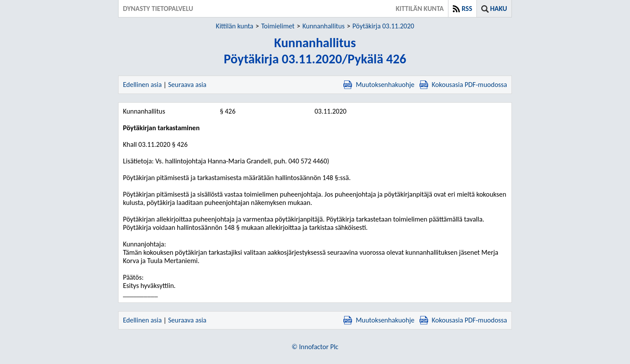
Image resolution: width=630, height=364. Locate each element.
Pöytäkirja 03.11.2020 (383, 26)
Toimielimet (278, 26)
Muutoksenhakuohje (379, 85)
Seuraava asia (187, 85)
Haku (499, 9)
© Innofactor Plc (315, 347)
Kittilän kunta (234, 26)
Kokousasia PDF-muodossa (463, 85)
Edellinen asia (142, 85)
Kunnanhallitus (323, 26)
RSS (467, 9)
